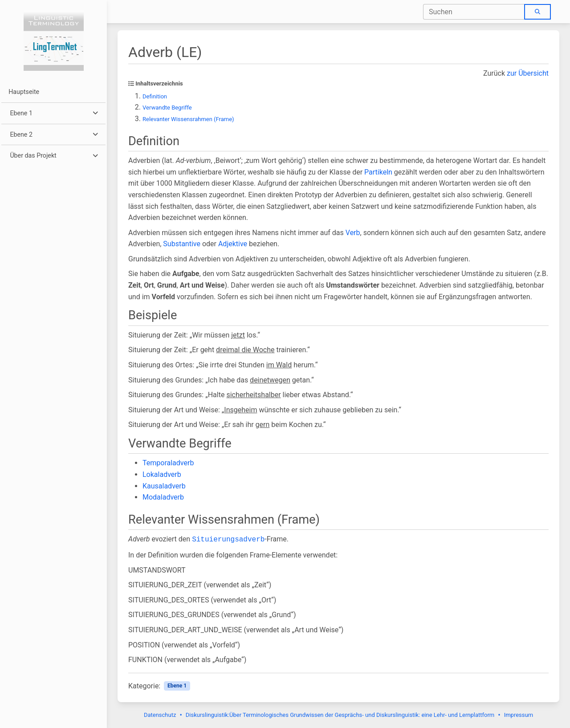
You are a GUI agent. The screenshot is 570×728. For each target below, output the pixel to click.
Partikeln (378, 172)
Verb (353, 233)
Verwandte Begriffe (167, 108)
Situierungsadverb (228, 540)
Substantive (182, 244)
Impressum (519, 715)
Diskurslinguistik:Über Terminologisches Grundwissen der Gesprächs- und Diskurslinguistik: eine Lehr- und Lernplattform (340, 715)
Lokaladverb (162, 474)
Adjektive (233, 244)
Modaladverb (163, 497)
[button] (53, 113)
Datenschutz (160, 715)
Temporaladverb (168, 463)
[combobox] (474, 12)
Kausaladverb (164, 486)
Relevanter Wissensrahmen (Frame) (188, 119)
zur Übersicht (528, 73)
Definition (155, 96)
